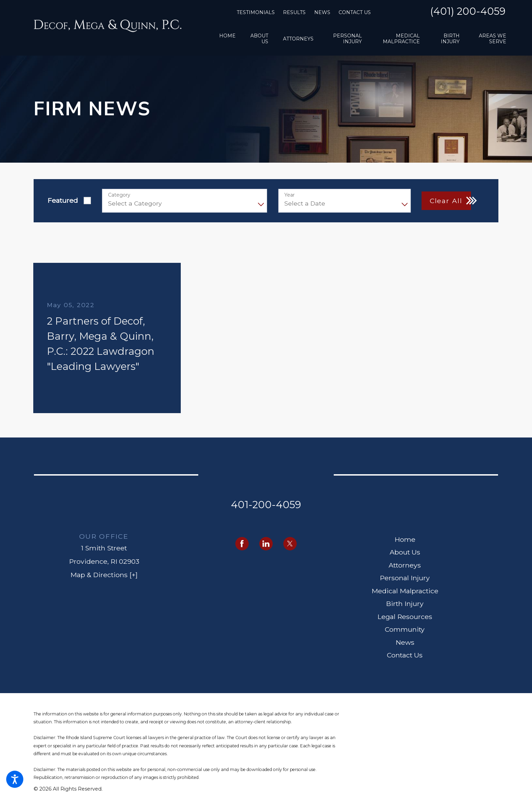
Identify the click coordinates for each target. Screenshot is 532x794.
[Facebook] (242, 544)
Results (294, 12)
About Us (405, 552)
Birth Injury (405, 604)
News (322, 12)
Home (405, 539)
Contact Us (355, 12)
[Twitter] (290, 544)
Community (405, 629)
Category (119, 195)
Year (289, 195)
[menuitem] (227, 39)
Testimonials (256, 12)
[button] (15, 779)
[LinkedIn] (266, 544)
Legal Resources (405, 617)
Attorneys (405, 565)
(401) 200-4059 (468, 12)
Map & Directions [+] (104, 575)
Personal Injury (405, 578)
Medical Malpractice (405, 591)
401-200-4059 (266, 505)
